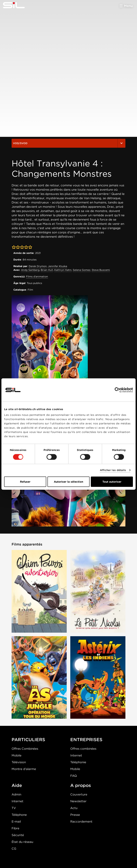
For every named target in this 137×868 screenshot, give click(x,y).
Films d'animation (37, 277)
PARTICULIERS (28, 740)
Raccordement (81, 821)
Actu (74, 808)
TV (14, 808)
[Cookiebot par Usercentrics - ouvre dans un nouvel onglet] (117, 390)
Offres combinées (83, 749)
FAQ (73, 776)
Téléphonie (78, 762)
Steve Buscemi (101, 270)
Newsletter (78, 801)
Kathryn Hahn (63, 270)
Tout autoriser (112, 482)
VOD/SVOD (68, 143)
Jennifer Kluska (58, 266)
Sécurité (18, 835)
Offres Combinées (25, 749)
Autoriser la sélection (68, 482)
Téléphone (19, 815)
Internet (76, 755)
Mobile (17, 755)
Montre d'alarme (24, 769)
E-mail (16, 821)
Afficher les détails (113, 470)
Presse (75, 815)
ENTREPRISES (86, 740)
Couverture (79, 794)
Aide (17, 785)
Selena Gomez (82, 270)
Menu (128, 6)
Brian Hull (47, 270)
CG (14, 849)
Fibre (15, 828)
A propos (81, 785)
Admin (16, 794)
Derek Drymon (38, 266)
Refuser (25, 482)
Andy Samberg (30, 270)
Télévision (19, 762)
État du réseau (22, 842)
